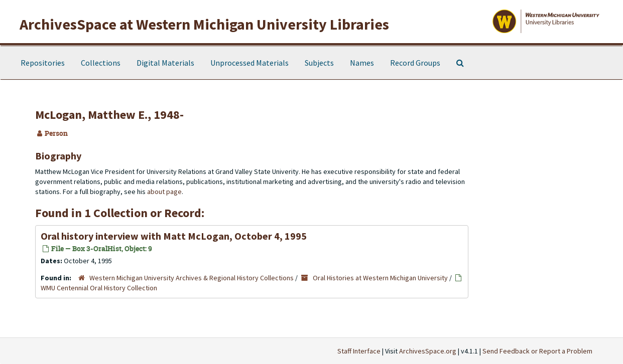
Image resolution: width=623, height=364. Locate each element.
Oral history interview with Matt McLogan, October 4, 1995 (174, 236)
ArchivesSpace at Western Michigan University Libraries (204, 24)
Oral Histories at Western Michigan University (380, 278)
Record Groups (415, 63)
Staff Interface (359, 351)
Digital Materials (165, 63)
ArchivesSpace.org (428, 351)
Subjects (319, 63)
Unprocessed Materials (250, 63)
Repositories (43, 63)
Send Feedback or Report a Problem (537, 351)
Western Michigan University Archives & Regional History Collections (192, 278)
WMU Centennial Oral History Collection (99, 288)
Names (362, 63)
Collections (101, 63)
